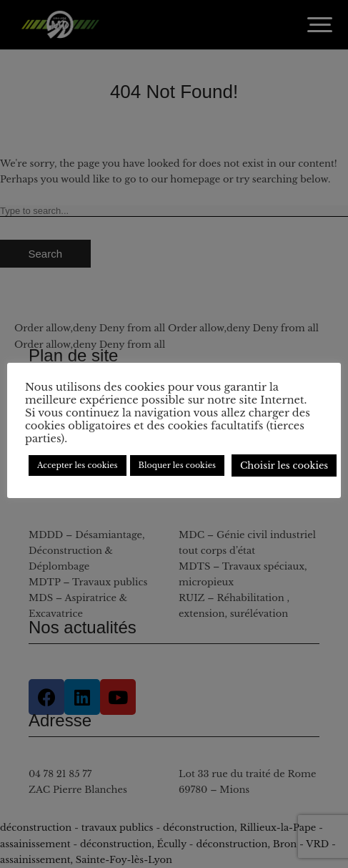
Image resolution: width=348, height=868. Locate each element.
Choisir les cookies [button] (284, 465)
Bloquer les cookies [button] (177, 465)
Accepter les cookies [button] (78, 465)
